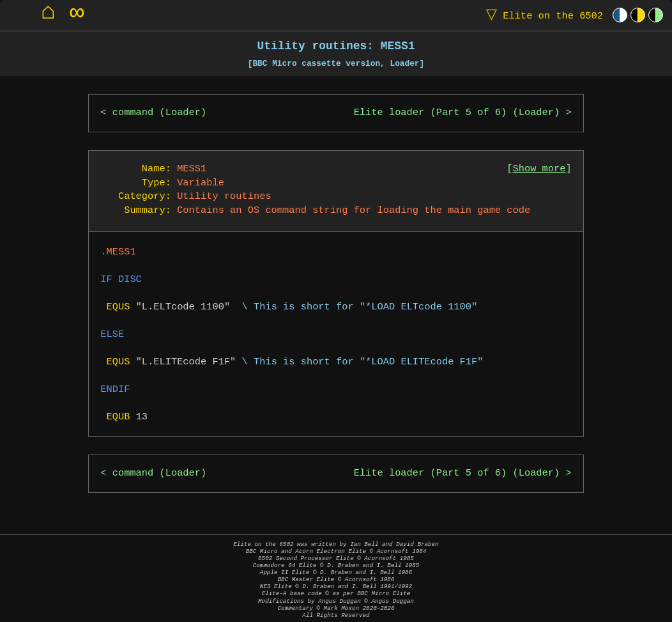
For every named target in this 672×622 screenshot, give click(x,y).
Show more (539, 169)
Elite (542, 15)
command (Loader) (159, 113)
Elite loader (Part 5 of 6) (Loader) (457, 113)
